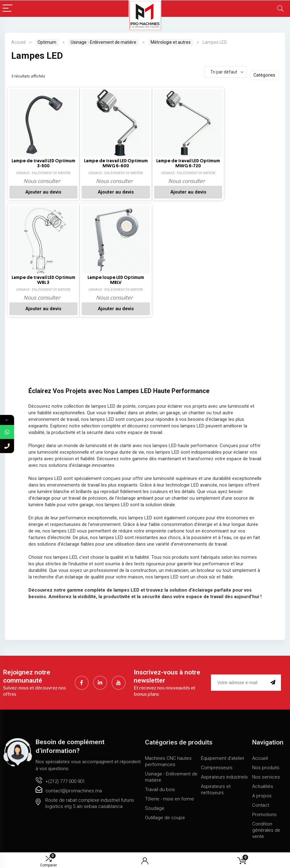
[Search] (280, 9)
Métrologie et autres (171, 42)
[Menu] (7, 9)
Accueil (18, 42)
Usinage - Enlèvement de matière (103, 42)
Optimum (47, 42)
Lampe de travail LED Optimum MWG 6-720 (174, 163)
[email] (239, 683)
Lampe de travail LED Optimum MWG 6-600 (107, 163)
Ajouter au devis (40, 192)
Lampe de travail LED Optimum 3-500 (40, 163)
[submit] (274, 683)
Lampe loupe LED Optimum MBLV (40, 280)
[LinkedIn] (100, 683)
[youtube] (119, 683)
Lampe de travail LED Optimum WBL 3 (240, 163)
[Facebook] (82, 683)
